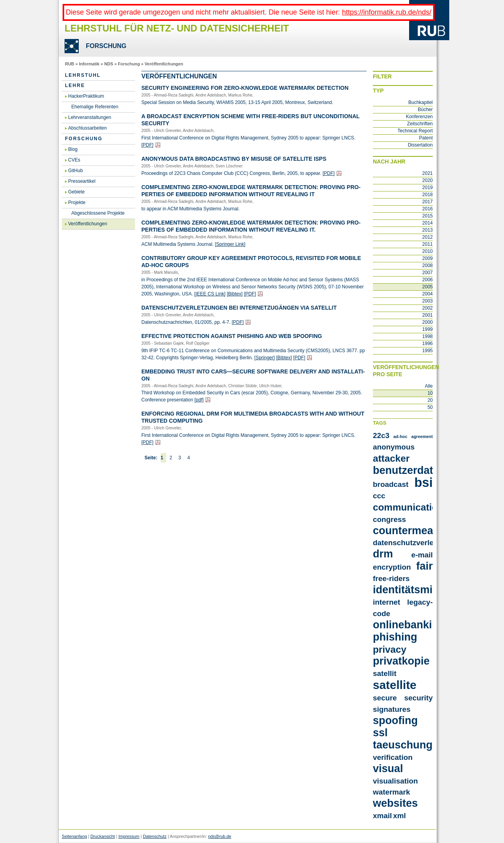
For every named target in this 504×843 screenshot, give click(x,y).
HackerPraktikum (86, 96)
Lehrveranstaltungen (90, 117)
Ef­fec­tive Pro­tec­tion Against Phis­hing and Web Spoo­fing (232, 336)
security (419, 698)
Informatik (89, 64)
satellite (395, 685)
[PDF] (147, 145)
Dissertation (420, 145)
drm (383, 554)
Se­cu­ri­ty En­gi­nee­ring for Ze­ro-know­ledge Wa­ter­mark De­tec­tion (245, 88)
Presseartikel (82, 181)
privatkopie (401, 661)
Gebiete (76, 192)
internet (386, 602)
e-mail (422, 555)
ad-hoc (400, 436)
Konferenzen (419, 117)
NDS (109, 64)
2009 (427, 258)
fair (424, 566)
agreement (422, 436)
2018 (427, 195)
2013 (427, 230)
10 (430, 393)
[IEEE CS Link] (210, 294)
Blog (73, 149)
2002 (427, 308)
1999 (427, 329)
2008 (427, 266)
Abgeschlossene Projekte (98, 213)
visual (388, 769)
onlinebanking (409, 625)
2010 (427, 251)
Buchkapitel (421, 102)
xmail (382, 816)
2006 (427, 280)
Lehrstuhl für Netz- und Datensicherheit (177, 28)
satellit (385, 673)
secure (385, 698)
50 (430, 407)
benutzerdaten (409, 470)
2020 (427, 180)
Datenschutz (155, 836)
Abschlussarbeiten (87, 128)
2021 (427, 173)
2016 (427, 209)
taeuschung (403, 745)
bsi (423, 483)
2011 (427, 244)
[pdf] (199, 400)
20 (430, 400)
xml (399, 816)
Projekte (77, 202)
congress (389, 519)
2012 (427, 237)
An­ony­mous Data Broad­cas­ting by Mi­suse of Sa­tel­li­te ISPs (234, 159)
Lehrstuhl (83, 75)
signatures (392, 709)
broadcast (391, 484)
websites (395, 803)
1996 (427, 344)
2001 (427, 315)
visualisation (395, 781)
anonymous (394, 447)
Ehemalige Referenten (95, 107)
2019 (427, 188)
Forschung (129, 64)
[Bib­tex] (235, 294)
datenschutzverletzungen (418, 543)
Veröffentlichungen (164, 64)
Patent (426, 138)
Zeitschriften (420, 124)
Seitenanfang (74, 836)
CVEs (74, 160)
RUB (69, 64)
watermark (391, 792)
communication (408, 507)
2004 (427, 294)
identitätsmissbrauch (426, 590)
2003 (427, 301)
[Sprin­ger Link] (230, 244)
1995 (427, 351)
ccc (379, 496)
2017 (427, 202)
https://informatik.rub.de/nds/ (386, 12)
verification (393, 757)
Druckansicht (102, 836)
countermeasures (417, 531)
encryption (392, 567)
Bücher (425, 110)
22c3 (381, 435)
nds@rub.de (220, 836)
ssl (380, 733)
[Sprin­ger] (265, 358)
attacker (391, 458)
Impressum (129, 836)
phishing (395, 637)
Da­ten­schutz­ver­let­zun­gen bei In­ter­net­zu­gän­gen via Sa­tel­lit (239, 308)
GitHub (75, 171)
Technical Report (415, 131)
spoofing (395, 720)
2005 (427, 287)
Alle (429, 386)
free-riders (391, 578)
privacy (390, 649)
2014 (427, 223)
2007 (427, 273)
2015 (427, 216)
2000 (427, 322)
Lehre (75, 85)
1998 (427, 336)
